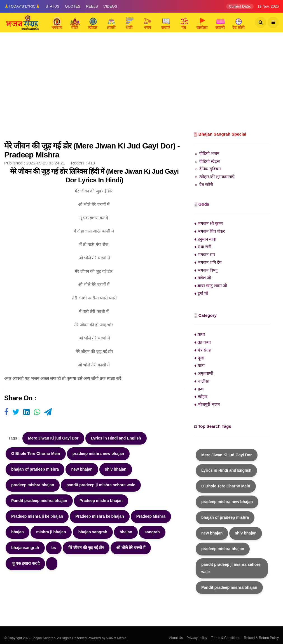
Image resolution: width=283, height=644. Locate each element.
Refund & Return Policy (261, 638)
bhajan (17, 532)
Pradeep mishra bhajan (101, 501)
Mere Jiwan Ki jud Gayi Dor (53, 438)
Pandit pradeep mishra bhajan (39, 501)
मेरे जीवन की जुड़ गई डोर (86, 548)
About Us (176, 638)
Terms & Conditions (226, 638)
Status (52, 6)
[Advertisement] (141, 88)
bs (54, 548)
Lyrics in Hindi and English (116, 438)
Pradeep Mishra (151, 516)
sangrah (152, 532)
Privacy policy (197, 638)
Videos (110, 6)
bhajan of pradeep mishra (35, 469)
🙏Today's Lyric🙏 (22, 6)
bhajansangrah (25, 548)
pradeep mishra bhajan (33, 485)
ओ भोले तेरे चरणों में (131, 548)
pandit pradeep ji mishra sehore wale (101, 485)
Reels (92, 6)
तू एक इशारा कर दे (25, 563)
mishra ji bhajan (51, 532)
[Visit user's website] (6, 412)
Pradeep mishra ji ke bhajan (37, 516)
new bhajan (82, 469)
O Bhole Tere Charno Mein (36, 454)
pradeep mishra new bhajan (98, 454)
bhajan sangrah (93, 532)
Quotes (73, 6)
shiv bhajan (116, 469)
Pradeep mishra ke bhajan (100, 516)
